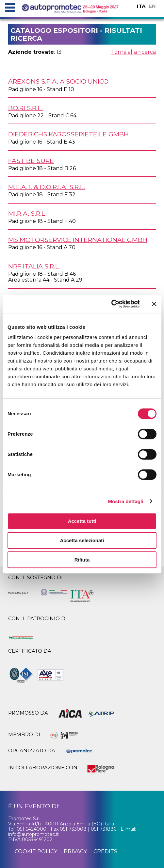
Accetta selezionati (82, 540)
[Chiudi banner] (154, 304)
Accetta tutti (82, 521)
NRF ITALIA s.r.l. (34, 266)
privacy (75, 851)
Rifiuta (82, 560)
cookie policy (36, 851)
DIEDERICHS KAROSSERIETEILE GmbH (68, 134)
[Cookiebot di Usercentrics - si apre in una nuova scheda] (111, 304)
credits (105, 851)
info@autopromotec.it (33, 834)
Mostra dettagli (125, 501)
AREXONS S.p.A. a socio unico (58, 81)
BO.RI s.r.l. (25, 108)
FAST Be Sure (31, 161)
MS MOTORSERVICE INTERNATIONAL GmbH (78, 240)
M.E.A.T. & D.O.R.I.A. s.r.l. (47, 187)
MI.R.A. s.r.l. (27, 213)
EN (152, 6)
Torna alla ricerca (133, 52)
